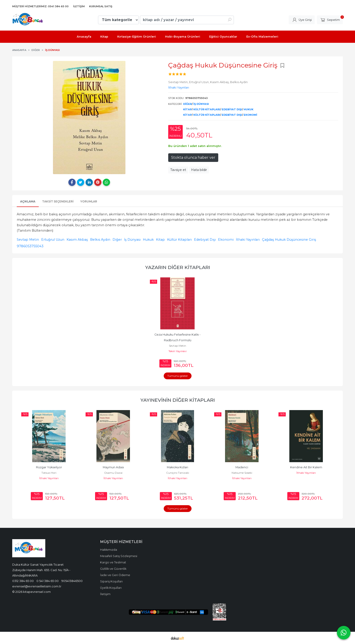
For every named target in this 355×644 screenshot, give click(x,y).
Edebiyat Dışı (232, 109)
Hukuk (248, 109)
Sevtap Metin (28, 240)
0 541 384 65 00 (48, 581)
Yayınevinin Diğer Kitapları (178, 400)
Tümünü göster (178, 376)
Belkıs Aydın (100, 240)
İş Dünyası (201, 104)
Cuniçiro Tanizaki (178, 473)
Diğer (187, 104)
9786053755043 (30, 246)
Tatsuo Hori (49, 473)
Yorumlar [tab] (89, 201)
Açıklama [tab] (28, 201)
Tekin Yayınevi (177, 351)
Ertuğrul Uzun (53, 240)
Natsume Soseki (242, 473)
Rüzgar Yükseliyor (49, 467)
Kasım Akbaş (77, 240)
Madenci (242, 467)
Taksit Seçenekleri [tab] (58, 201)
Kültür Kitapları (207, 109)
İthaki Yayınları (248, 240)
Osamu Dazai (113, 473)
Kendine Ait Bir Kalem (306, 467)
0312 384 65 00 (23, 581)
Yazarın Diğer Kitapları (178, 267)
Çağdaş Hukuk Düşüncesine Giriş (289, 240)
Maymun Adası (113, 467)
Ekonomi (250, 115)
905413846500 (72, 581)
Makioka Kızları (177, 467)
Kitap (187, 109)
